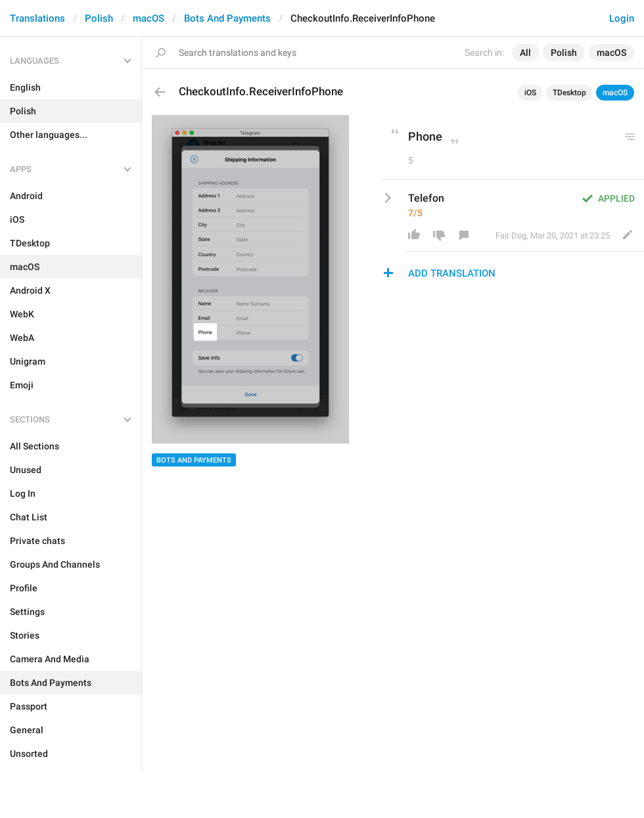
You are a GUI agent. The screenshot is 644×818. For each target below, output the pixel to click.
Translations (37, 18)
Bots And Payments (227, 18)
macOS (149, 18)
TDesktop (569, 93)
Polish (99, 18)
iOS (530, 93)
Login (622, 18)
